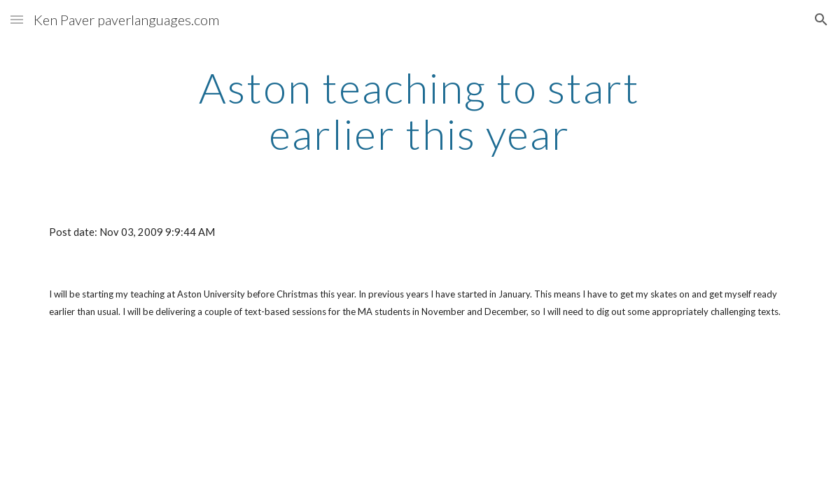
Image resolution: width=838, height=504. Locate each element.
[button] (17, 19)
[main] (419, 111)
